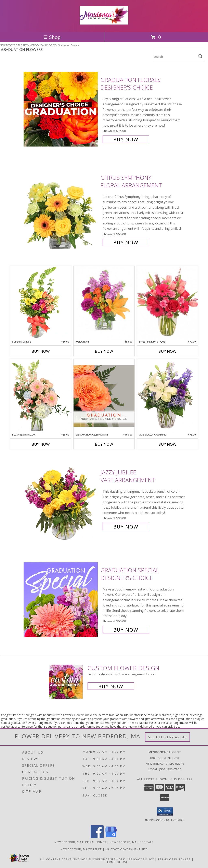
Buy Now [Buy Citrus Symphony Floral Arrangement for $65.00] (126, 242)
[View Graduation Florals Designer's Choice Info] (61, 109)
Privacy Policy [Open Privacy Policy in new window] (141, 859)
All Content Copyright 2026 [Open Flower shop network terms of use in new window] (64, 859)
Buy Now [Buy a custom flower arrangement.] (111, 686)
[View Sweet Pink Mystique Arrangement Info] (167, 303)
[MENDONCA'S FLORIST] (104, 22)
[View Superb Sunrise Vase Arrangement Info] (41, 303)
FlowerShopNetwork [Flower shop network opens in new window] (107, 859)
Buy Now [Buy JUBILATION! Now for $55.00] (104, 351)
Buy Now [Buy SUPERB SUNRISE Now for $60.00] (41, 351)
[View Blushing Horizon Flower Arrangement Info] (41, 396)
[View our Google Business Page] (111, 837)
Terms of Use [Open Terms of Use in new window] (117, 862)
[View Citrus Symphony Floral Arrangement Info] (61, 210)
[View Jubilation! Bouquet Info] (104, 303)
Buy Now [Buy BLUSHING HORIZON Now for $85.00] (41, 444)
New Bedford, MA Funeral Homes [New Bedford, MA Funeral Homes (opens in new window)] (80, 842)
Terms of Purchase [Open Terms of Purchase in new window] (174, 859)
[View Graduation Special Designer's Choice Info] (61, 599)
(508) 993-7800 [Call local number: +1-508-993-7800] (170, 769)
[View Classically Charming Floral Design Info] (167, 396)
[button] (165, 811)
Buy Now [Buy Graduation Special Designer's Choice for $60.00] (126, 630)
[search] (200, 56)
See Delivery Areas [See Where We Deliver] (167, 737)
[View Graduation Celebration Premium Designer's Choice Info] (104, 396)
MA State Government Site (126, 849)
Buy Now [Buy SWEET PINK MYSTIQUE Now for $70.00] (167, 351)
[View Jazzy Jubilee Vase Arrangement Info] (61, 499)
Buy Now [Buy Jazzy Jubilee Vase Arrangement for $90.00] (126, 527)
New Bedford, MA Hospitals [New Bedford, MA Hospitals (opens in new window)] (132, 842)
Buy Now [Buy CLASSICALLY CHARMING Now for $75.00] (167, 444)
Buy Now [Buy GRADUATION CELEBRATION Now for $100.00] (104, 444)
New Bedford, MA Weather (81, 849)
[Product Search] (175, 57)
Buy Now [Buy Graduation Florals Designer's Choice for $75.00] (126, 139)
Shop (52, 37)
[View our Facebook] (97, 837)
